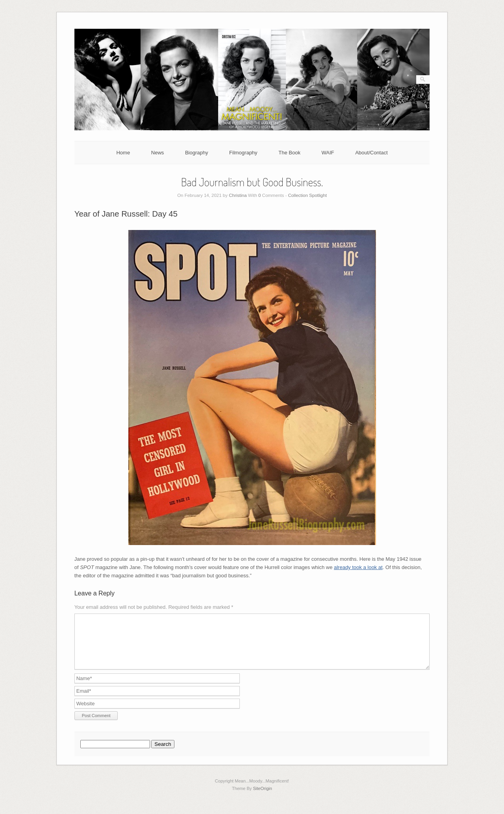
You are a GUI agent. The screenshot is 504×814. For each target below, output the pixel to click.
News (158, 153)
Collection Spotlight (307, 195)
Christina (238, 195)
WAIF (328, 153)
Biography (197, 153)
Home (123, 153)
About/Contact (371, 153)
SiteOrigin (262, 798)
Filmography (243, 153)
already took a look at (358, 567)
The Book (289, 153)
